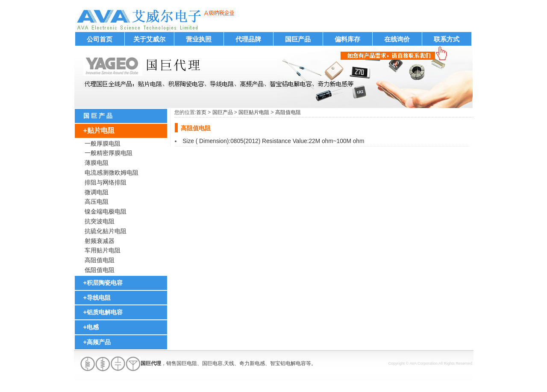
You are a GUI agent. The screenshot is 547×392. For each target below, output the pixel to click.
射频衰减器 (100, 241)
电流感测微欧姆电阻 (112, 173)
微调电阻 (97, 192)
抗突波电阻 (100, 221)
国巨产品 (298, 39)
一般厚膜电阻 (103, 143)
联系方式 (447, 39)
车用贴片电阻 (103, 250)
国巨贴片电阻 (254, 112)
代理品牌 (248, 39)
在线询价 (397, 39)
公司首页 (100, 39)
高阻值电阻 (100, 260)
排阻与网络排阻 (106, 182)
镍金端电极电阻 (106, 211)
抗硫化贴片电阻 (106, 231)
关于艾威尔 (149, 39)
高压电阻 (97, 202)
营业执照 (199, 39)
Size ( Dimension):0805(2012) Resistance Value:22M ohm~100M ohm (273, 141)
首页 (201, 112)
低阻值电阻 (100, 270)
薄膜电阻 (97, 163)
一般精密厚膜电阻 (109, 153)
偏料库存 (347, 39)
